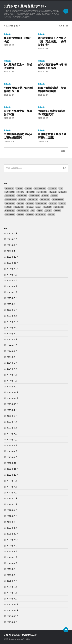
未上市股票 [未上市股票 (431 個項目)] (48, 207)
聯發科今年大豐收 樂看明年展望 (18, 113)
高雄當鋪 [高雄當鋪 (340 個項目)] (30, 214)
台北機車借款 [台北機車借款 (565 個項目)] (22, 196)
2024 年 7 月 (12, 351)
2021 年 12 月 (13, 534)
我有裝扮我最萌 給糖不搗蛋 (18, 40)
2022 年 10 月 (13, 475)
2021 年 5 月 (12, 575)
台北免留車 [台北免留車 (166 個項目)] (63, 192)
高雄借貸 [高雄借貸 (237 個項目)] (48, 211)
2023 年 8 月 (12, 416)
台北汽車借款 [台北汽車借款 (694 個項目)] (34, 196)
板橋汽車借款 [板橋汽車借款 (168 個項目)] (10, 211)
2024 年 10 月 (13, 333)
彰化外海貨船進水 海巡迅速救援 (18, 67)
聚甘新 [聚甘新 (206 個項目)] (40, 211)
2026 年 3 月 (12, 239)
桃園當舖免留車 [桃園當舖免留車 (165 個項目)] (23, 211)
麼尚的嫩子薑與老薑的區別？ (26, 6)
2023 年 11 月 (13, 398)
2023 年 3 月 (12, 445)
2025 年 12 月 (13, 257)
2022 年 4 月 (12, 510)
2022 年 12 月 (13, 463)
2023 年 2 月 (12, 451)
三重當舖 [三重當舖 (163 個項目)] (19, 188)
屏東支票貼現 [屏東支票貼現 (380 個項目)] (45, 199)
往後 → (64, 151)
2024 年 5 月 (12, 363)
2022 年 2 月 (12, 522)
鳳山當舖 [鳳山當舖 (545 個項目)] (51, 214)
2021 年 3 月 (12, 587)
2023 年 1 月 (12, 457)
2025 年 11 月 (13, 263)
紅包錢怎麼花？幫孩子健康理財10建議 (52, 136)
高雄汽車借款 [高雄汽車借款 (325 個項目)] (10, 214)
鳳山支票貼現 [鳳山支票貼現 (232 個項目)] (41, 214)
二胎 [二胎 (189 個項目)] (61, 188)
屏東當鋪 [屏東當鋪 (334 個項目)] (30, 203)
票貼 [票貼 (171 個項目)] (33, 211)
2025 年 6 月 (12, 292)
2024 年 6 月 (12, 357)
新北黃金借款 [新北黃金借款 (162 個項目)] (19, 207)
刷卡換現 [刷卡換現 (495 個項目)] (21, 192)
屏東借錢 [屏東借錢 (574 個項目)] (22, 199)
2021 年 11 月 (13, 540)
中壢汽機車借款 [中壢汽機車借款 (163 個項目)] (40, 188)
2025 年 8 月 (12, 280)
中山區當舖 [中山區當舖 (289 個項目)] (52, 188)
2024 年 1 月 (12, 386)
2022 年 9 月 (12, 481)
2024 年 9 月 (12, 339)
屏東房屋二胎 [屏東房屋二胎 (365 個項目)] (33, 199)
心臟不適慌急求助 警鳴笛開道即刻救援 (52, 90)
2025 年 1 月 (12, 316)
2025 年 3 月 (12, 310)
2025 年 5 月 (12, 298)
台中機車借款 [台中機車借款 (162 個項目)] (42, 192)
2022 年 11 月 (13, 469)
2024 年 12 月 (13, 322)
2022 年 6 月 (12, 498)
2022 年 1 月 (12, 528)
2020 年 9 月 (12, 622)
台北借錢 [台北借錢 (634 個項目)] (53, 192)
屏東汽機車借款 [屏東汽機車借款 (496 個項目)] (58, 199)
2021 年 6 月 (12, 569)
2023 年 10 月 (13, 404)
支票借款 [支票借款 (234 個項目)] (62, 203)
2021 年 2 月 (12, 592)
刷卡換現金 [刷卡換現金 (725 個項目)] (31, 192)
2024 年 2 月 (12, 380)
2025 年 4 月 (12, 304)
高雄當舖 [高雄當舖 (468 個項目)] (21, 214)
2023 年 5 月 (12, 433)
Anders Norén (19, 639)
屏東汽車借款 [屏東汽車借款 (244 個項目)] (10, 203)
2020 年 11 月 (13, 610)
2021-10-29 (9, 45)
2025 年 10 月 (13, 269)
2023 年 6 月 (12, 428)
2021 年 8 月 (12, 557)
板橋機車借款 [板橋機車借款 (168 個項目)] (59, 207)
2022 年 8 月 (12, 486)
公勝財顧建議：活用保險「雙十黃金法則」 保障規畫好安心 (52, 42)
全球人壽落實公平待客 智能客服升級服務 (52, 67)
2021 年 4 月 (12, 581)
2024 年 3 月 (12, 375)
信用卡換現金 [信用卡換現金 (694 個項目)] (10, 192)
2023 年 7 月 (12, 422)
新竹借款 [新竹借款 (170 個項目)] (30, 207)
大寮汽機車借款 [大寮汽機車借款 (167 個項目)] (11, 199)
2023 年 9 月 (12, 410)
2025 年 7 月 (12, 286)
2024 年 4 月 (12, 369)
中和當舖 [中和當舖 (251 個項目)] (29, 188)
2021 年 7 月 (12, 563)
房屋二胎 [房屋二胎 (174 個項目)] (53, 203)
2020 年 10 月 (13, 616)
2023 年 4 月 (12, 439)
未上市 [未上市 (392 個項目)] (38, 207)
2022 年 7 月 (12, 492)
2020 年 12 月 (13, 604)
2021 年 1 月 (12, 598)
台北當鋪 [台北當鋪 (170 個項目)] (54, 196)
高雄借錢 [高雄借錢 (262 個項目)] (58, 211)
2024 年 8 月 (12, 345)
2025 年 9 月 (12, 274)
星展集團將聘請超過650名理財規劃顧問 (18, 136)
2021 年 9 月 (12, 551)
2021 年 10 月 (13, 545)
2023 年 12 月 (13, 392)
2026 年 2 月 (12, 245)
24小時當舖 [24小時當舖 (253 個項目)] (9, 188)
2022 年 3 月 (12, 516)
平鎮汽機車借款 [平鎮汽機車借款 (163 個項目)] (41, 203)
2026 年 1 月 (12, 251)
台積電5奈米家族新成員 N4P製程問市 (53, 113)
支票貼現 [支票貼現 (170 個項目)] (8, 207)
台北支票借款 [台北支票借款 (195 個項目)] (10, 196)
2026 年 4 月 (12, 233)
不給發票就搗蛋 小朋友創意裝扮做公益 (18, 90)
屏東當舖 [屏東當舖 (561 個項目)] (21, 203)
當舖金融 (7, 34)
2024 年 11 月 (13, 327)
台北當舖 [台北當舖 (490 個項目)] (45, 196)
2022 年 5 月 (12, 504)
